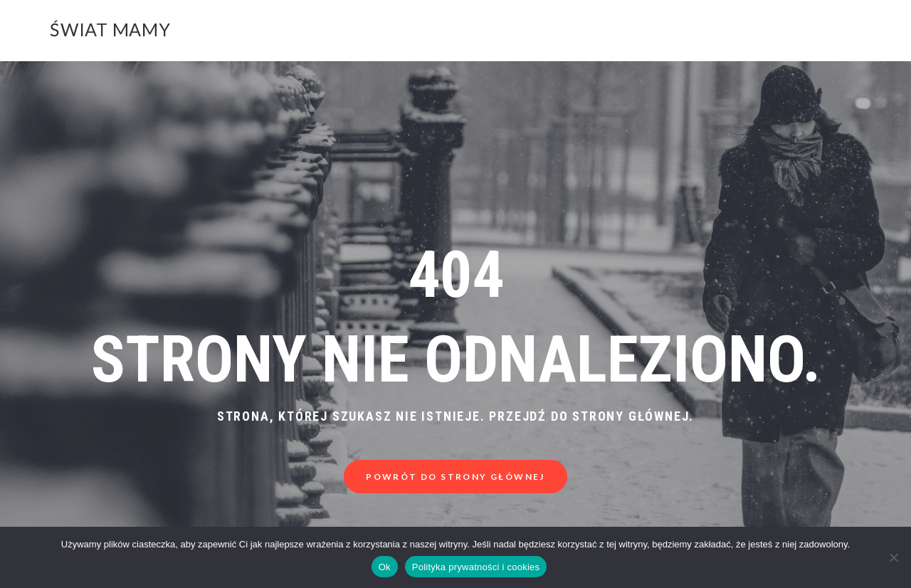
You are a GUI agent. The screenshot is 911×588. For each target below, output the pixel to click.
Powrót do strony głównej (455, 477)
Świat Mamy (110, 29)
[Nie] (893, 557)
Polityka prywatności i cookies (476, 567)
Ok (385, 567)
